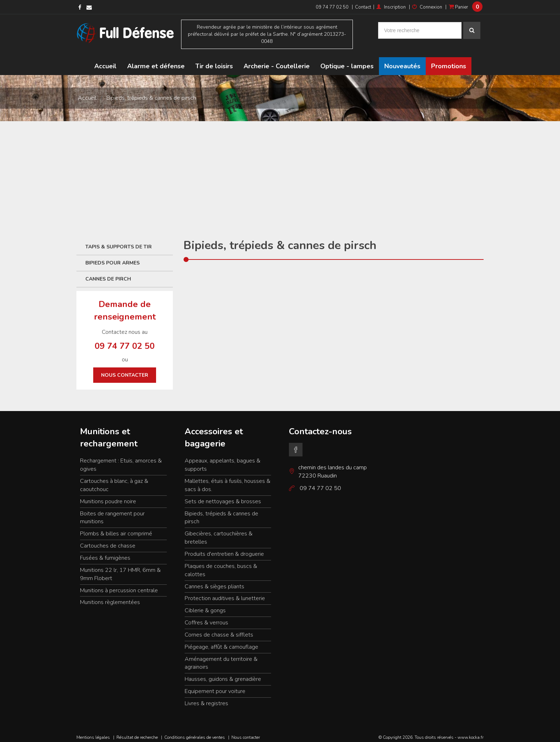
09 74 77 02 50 (332, 7)
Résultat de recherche (137, 732)
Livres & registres (206, 698)
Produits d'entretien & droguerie (224, 549)
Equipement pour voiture (215, 686)
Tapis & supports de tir (119, 241)
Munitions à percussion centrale (119, 585)
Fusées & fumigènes (105, 553)
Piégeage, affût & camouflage (221, 641)
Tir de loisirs (214, 61)
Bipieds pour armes (112, 258)
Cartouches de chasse (108, 540)
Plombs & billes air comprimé (116, 528)
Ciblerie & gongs (205, 605)
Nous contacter (125, 370)
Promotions (449, 61)
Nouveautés (402, 61)
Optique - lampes (347, 61)
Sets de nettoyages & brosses (223, 496)
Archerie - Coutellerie (277, 61)
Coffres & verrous (206, 617)
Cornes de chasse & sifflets (219, 629)
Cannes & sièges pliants (214, 581)
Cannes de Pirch (108, 274)
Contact (363, 7)
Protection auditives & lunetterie (225, 593)
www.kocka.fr (471, 732)
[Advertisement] (280, 169)
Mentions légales (93, 732)
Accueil (105, 61)
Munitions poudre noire (108, 496)
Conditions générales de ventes (195, 732)
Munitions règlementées (110, 597)
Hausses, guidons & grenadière (223, 674)
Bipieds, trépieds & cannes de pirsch (151, 93)
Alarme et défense (156, 61)
